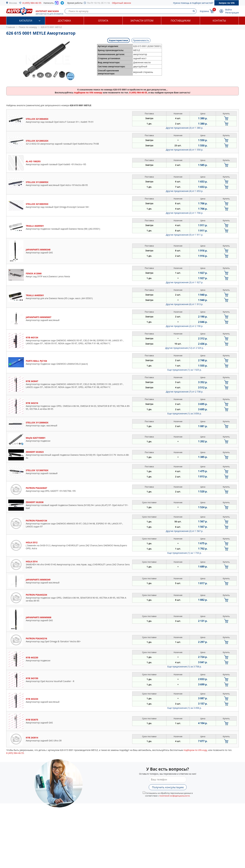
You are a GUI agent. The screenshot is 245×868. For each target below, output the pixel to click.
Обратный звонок (122, 3)
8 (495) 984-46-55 (32, 3)
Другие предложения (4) (184, 191)
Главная (11, 27)
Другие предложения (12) (184, 348)
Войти (229, 10)
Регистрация (232, 13)
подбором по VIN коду (195, 750)
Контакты (219, 21)
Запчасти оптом (142, 21)
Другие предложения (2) (184, 213)
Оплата (103, 21)
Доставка (64, 21)
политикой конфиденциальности (174, 796)
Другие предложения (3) (184, 128)
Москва (13, 3)
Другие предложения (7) (184, 392)
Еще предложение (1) (184, 370)
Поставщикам (181, 21)
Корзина (204, 11)
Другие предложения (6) (184, 150)
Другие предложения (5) (184, 235)
